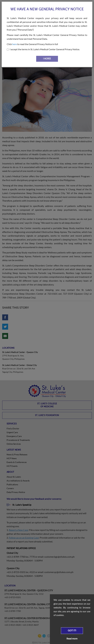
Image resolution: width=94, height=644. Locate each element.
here (14, 44)
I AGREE (47, 59)
